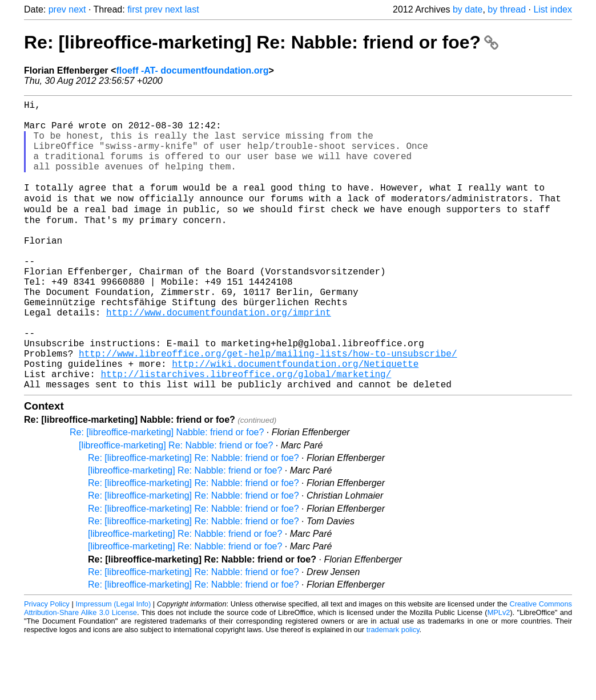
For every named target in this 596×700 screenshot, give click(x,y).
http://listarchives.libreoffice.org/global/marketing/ (246, 433)
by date (468, 9)
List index (553, 9)
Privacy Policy (47, 665)
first (135, 9)
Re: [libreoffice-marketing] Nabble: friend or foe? (167, 494)
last (192, 9)
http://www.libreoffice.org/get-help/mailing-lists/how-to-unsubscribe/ (268, 408)
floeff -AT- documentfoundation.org (192, 70)
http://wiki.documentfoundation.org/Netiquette (295, 420)
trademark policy (393, 691)
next (77, 9)
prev (57, 9)
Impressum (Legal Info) (113, 665)
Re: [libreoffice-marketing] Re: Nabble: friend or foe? (261, 42)
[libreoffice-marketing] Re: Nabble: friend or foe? (176, 507)
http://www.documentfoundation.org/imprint (219, 358)
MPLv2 (499, 674)
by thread (507, 9)
